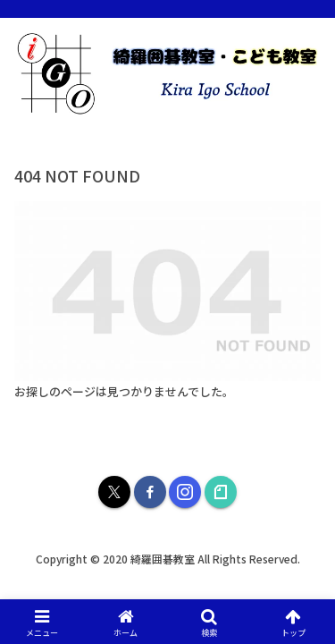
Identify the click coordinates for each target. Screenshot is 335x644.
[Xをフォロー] (114, 492)
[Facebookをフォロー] (150, 492)
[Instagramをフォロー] (185, 492)
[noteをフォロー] (221, 492)
